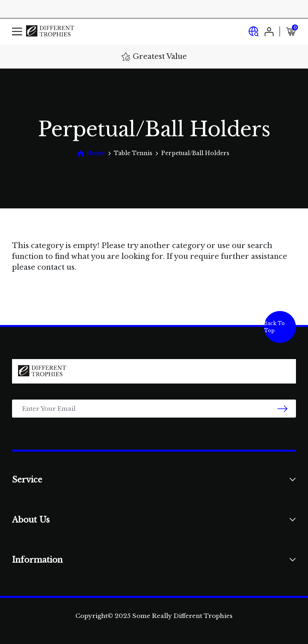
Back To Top (274, 327)
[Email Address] (154, 409)
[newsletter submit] (283, 409)
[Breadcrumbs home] (91, 153)
